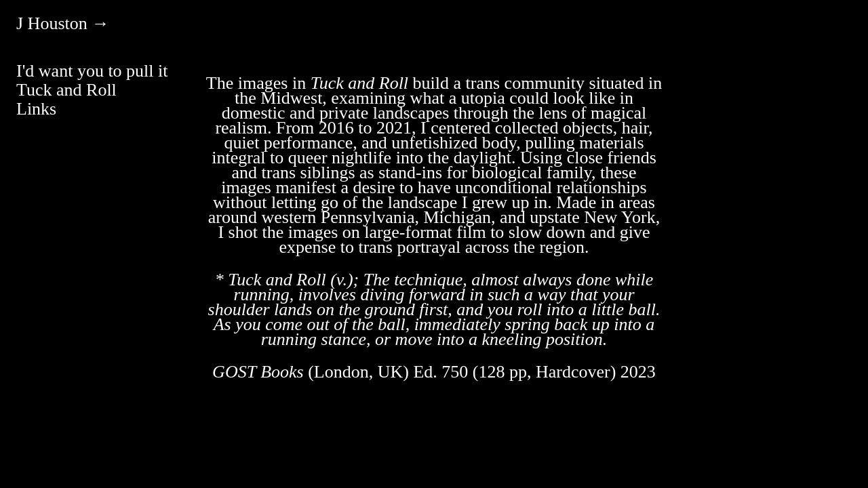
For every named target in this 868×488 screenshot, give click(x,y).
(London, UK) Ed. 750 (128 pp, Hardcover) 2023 (434, 372)
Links (36, 109)
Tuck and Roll (66, 90)
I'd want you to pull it (92, 71)
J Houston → (63, 23)
